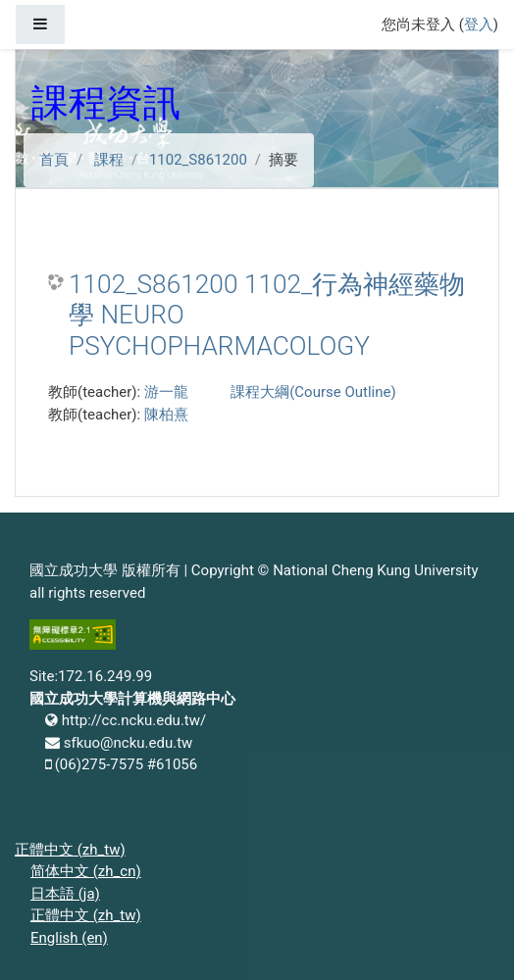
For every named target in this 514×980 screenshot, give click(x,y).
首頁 (54, 160)
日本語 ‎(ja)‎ (65, 894)
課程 (109, 160)
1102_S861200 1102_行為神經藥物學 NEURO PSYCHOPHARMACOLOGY (267, 315)
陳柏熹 (166, 415)
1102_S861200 (198, 160)
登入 (479, 24)
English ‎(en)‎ (69, 938)
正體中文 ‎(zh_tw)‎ (70, 850)
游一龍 (166, 392)
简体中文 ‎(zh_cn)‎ (86, 871)
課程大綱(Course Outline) (313, 392)
